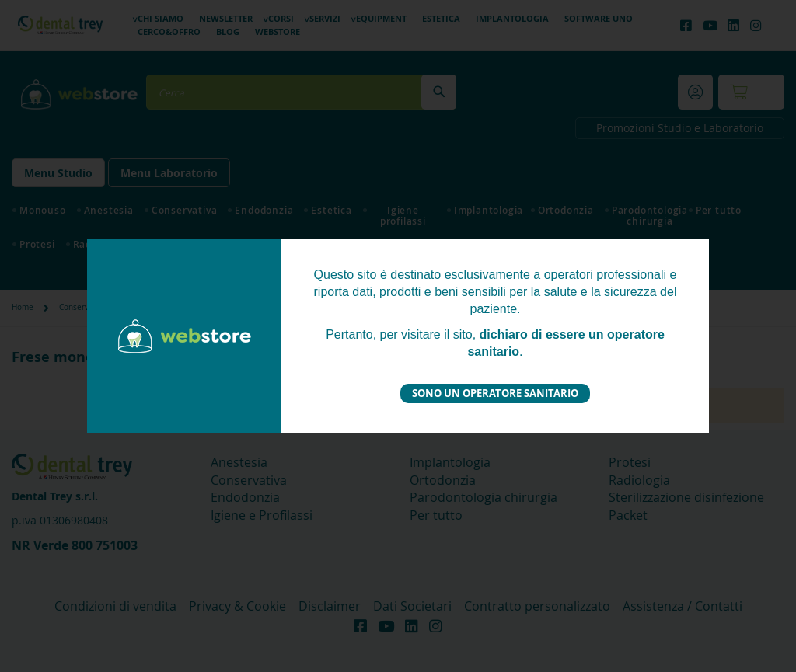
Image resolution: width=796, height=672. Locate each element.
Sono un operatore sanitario (495, 393)
